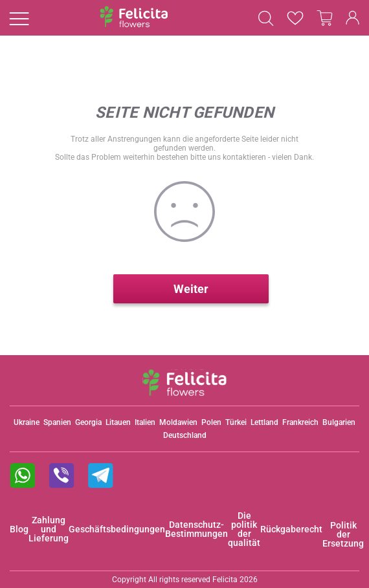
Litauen (118, 422)
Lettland (264, 422)
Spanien (57, 422)
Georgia (88, 422)
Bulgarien (339, 422)
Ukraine (27, 422)
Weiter (191, 289)
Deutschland (185, 435)
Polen (211, 422)
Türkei (236, 422)
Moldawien (178, 422)
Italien (145, 422)
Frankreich (300, 422)
